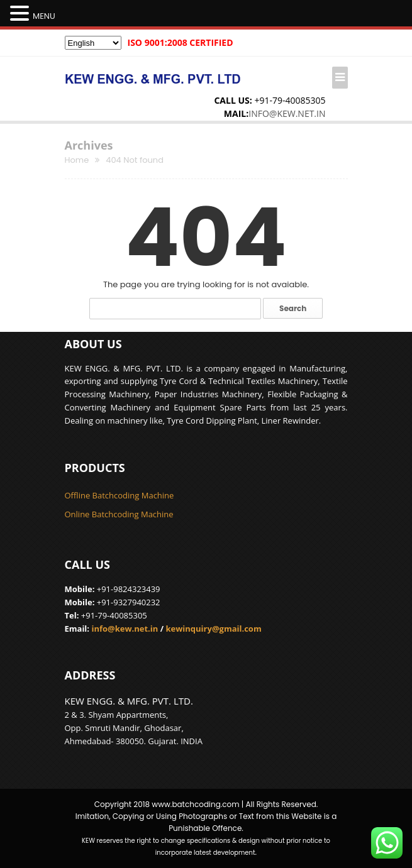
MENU (44, 16)
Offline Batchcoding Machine (120, 495)
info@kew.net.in (287, 113)
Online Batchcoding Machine (119, 514)
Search (293, 308)
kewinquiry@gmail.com (213, 629)
